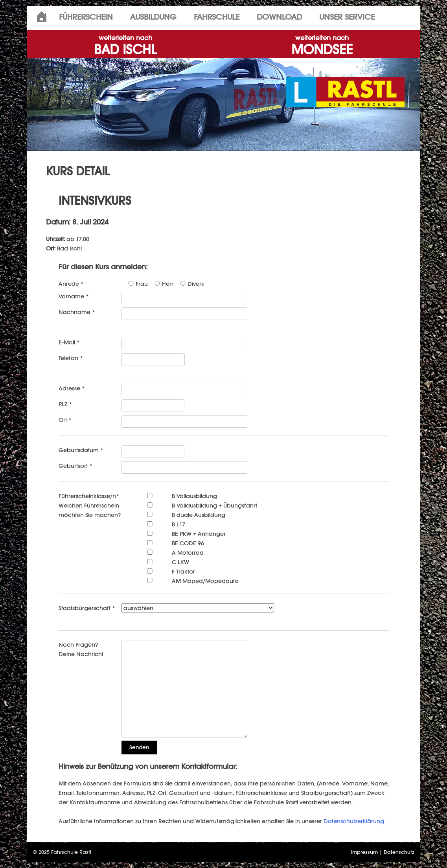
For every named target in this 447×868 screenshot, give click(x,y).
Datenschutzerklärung (354, 821)
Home (42, 17)
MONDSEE (322, 46)
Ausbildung (153, 17)
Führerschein (86, 17)
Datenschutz (399, 852)
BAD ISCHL (125, 46)
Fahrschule (217, 17)
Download (279, 17)
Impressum (364, 852)
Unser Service (347, 17)
